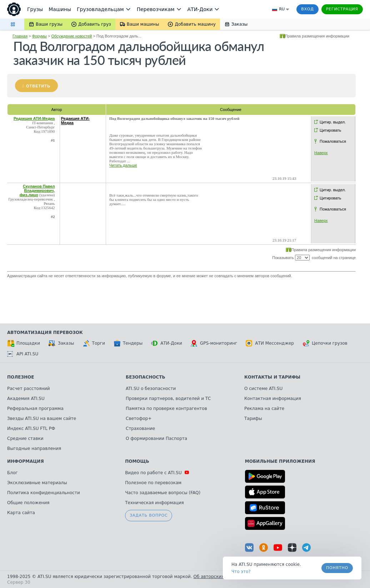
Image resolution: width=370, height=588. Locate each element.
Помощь (137, 461)
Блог (12, 473)
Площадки (24, 343)
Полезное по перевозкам (153, 483)
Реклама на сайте (264, 409)
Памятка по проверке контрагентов (166, 409)
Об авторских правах (217, 577)
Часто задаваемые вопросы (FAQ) (163, 493)
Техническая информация (154, 503)
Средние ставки (25, 439)
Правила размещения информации (317, 36)
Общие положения (28, 503)
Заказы (61, 343)
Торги (94, 343)
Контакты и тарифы (272, 377)
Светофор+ (139, 419)
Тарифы (253, 419)
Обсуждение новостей (72, 36)
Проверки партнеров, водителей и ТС (168, 399)
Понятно (337, 568)
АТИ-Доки (167, 343)
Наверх (321, 153)
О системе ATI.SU (263, 389)
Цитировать (330, 130)
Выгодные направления (34, 448)
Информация (26, 461)
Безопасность (146, 377)
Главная (20, 36)
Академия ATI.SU (26, 399)
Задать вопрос (149, 515)
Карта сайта (21, 513)
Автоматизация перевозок (45, 333)
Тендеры (128, 343)
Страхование (140, 429)
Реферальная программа (35, 409)
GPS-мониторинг (214, 343)
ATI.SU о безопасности (151, 389)
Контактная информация (273, 399)
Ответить (38, 86)
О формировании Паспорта (156, 439)
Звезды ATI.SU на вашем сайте (42, 419)
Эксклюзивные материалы (37, 483)
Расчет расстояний (29, 389)
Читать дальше (123, 165)
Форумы (39, 36)
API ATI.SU (23, 354)
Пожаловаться (333, 141)
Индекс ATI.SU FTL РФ (31, 429)
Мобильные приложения (280, 461)
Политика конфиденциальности (44, 493)
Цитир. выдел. (333, 122)
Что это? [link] (241, 572)
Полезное (21, 377)
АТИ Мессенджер (270, 343)
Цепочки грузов (325, 343)
